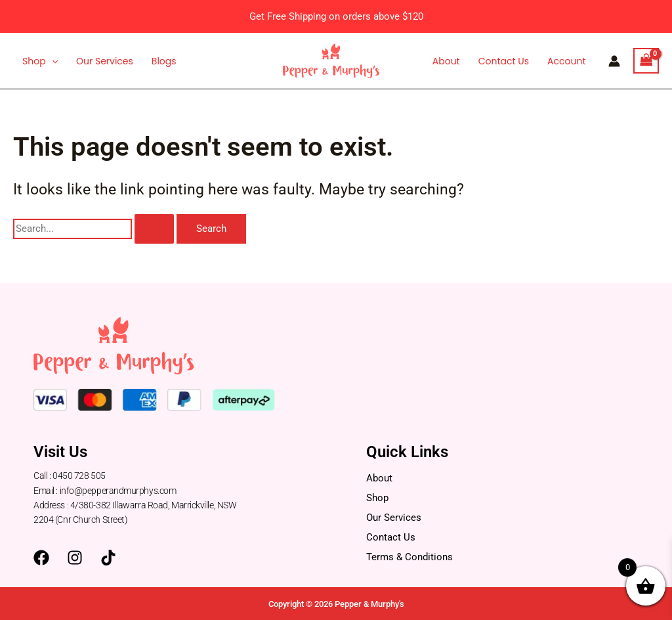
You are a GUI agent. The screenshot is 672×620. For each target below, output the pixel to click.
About (446, 61)
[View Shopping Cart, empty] (646, 61)
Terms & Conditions (409, 557)
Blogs (164, 61)
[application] (52, 61)
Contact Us (504, 61)
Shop (40, 61)
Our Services (105, 61)
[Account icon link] (614, 61)
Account (566, 61)
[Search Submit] (154, 229)
